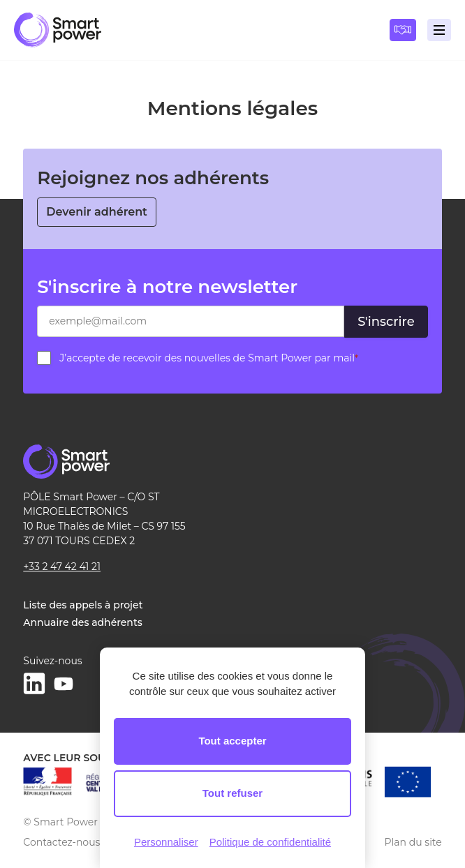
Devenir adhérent (97, 212)
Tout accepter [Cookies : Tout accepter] (232, 741)
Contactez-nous (61, 842)
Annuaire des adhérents (82, 622)
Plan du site (413, 842)
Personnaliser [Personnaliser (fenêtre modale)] (166, 842)
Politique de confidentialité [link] (270, 842)
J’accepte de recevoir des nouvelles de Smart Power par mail (209, 358)
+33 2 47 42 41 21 (62, 567)
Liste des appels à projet (83, 605)
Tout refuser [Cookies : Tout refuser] (232, 793)
